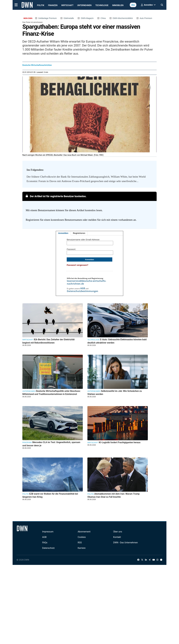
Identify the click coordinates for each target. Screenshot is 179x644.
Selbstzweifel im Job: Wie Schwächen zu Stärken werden (115, 393)
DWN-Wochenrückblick (123, 18)
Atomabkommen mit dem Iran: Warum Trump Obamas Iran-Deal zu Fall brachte (113, 495)
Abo (133, 5)
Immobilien (118, 5)
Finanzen (53, 5)
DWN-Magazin (87, 18)
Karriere (82, 548)
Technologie (102, 5)
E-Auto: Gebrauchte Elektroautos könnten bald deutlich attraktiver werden (117, 341)
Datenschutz (48, 548)
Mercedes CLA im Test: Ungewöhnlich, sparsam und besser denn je (51, 444)
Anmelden (63, 233)
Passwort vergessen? (77, 265)
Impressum (48, 532)
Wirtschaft (67, 5)
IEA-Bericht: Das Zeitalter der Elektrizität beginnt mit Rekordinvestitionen (49, 341)
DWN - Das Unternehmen (126, 543)
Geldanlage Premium (48, 18)
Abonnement (84, 532)
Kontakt (117, 537)
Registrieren (79, 233)
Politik (41, 5)
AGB (83, 288)
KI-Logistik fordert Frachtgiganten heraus (120, 442)
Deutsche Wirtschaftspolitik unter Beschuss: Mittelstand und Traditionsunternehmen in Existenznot (51, 393)
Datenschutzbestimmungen (83, 291)
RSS (80, 543)
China (103, 18)
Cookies (82, 537)
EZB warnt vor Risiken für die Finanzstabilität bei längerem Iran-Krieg (50, 495)
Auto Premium (146, 18)
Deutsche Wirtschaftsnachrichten (37, 65)
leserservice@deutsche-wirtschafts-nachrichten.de (86, 282)
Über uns (118, 532)
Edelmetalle (69, 18)
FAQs (45, 543)
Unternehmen (84, 5)
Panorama (27, 442)
